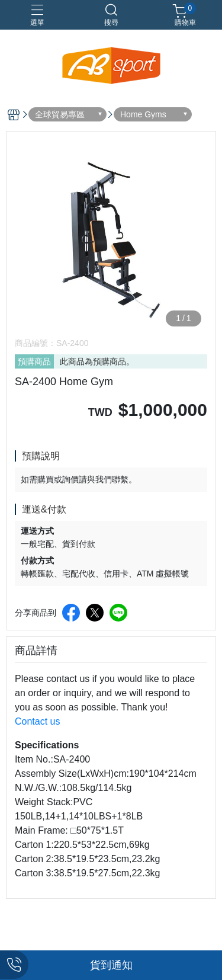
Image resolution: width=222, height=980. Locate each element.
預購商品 (34, 361)
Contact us (37, 721)
